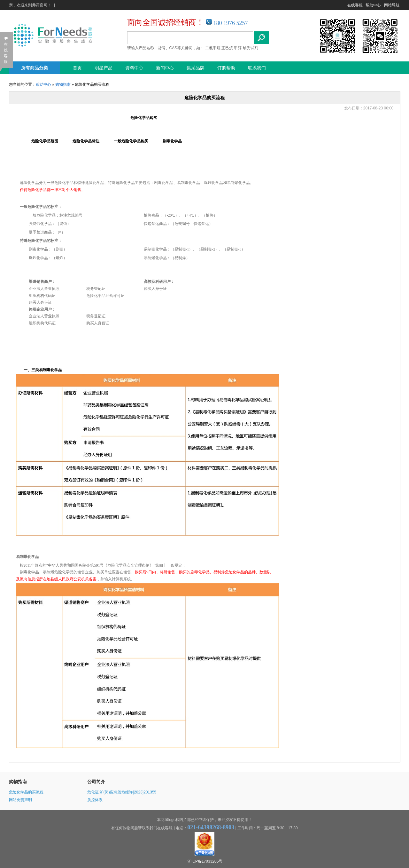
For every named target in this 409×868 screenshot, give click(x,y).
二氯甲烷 (213, 48)
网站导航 (392, 5)
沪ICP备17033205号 (205, 861)
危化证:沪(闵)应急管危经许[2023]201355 (122, 792)
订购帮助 (226, 68)
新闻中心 (165, 68)
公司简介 (96, 782)
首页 (77, 68)
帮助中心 (373, 5)
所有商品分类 (35, 68)
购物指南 (63, 84)
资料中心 (134, 68)
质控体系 (95, 800)
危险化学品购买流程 (26, 792)
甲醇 (238, 48)
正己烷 (227, 48)
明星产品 (104, 68)
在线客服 (355, 5)
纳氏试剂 (251, 48)
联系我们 (257, 68)
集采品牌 (196, 68)
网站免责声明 (20, 800)
